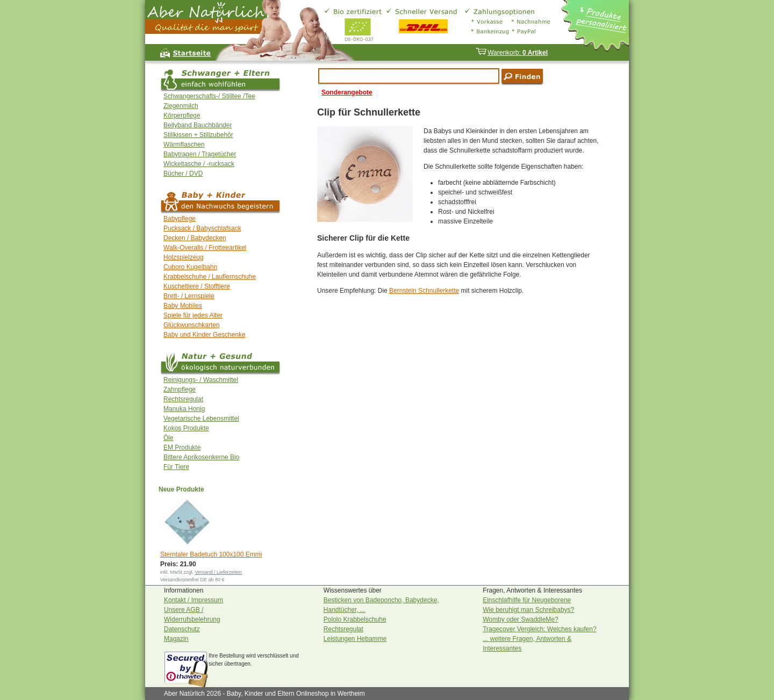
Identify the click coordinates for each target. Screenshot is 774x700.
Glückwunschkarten (192, 325)
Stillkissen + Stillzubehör (198, 135)
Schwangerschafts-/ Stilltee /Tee (209, 96)
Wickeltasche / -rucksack (199, 164)
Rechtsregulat (183, 399)
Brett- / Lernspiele (189, 296)
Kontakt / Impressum (193, 600)
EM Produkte (182, 448)
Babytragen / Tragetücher (200, 154)
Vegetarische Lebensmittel (201, 418)
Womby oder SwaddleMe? (521, 619)
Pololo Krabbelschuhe (355, 619)
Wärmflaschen (184, 145)
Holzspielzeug (184, 257)
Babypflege (180, 219)
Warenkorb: (512, 53)
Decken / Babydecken (195, 238)
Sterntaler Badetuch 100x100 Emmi (211, 554)
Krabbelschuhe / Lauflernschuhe (210, 277)
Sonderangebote (347, 92)
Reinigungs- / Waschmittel (201, 380)
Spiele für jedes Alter (193, 315)
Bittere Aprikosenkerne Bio (201, 457)
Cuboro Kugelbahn (190, 267)
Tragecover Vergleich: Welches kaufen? (539, 629)
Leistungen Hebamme (355, 639)
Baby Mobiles (183, 306)
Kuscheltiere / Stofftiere (197, 286)
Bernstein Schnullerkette (424, 291)
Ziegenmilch (181, 106)
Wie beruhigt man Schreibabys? (528, 610)
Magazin (176, 639)
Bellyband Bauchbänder (198, 125)
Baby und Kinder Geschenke (205, 335)
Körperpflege (182, 116)
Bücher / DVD (183, 174)
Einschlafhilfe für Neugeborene (527, 600)
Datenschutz (182, 629)
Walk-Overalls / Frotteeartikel (205, 248)
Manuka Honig (184, 409)
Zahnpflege (180, 389)
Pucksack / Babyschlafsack (202, 228)
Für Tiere (176, 467)
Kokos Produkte (186, 428)
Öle (169, 438)
